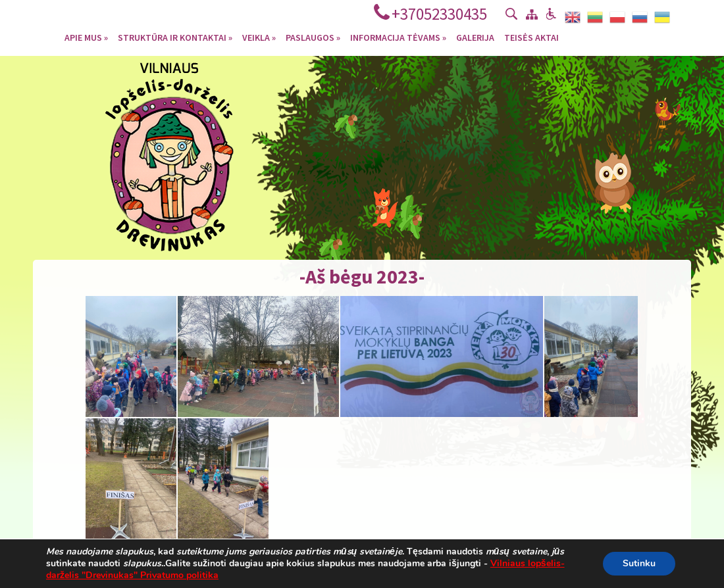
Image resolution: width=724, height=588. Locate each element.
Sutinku (639, 563)
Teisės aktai (531, 37)
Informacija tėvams (398, 37)
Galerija (475, 37)
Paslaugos (313, 37)
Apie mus (86, 37)
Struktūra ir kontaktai (175, 37)
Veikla (259, 37)
